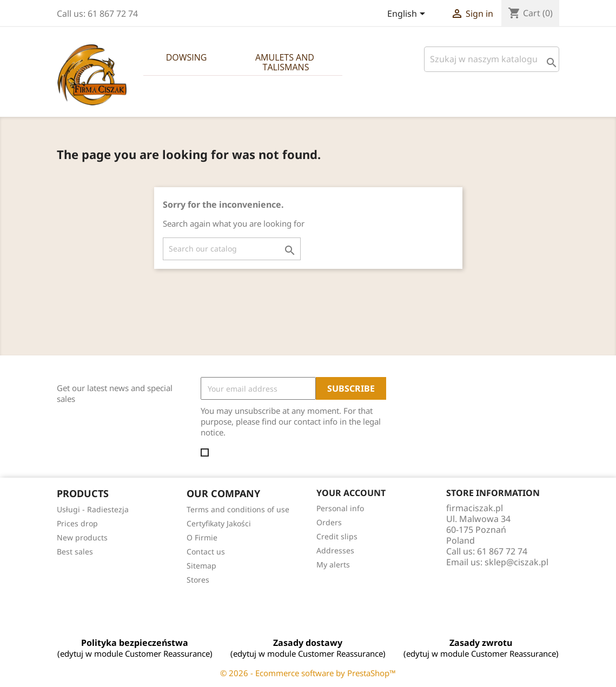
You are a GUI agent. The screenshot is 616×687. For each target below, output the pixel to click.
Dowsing (187, 57)
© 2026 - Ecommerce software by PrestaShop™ (308, 673)
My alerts (333, 564)
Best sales (75, 551)
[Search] (232, 249)
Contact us (206, 551)
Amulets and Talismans (286, 62)
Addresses (335, 550)
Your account (351, 493)
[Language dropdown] (408, 15)
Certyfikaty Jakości (219, 523)
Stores (198, 580)
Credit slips (337, 536)
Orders (329, 522)
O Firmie (202, 537)
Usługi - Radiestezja (93, 509)
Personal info (340, 508)
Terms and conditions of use (238, 509)
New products (82, 537)
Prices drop (77, 523)
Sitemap (201, 566)
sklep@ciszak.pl (516, 562)
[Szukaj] (492, 59)
